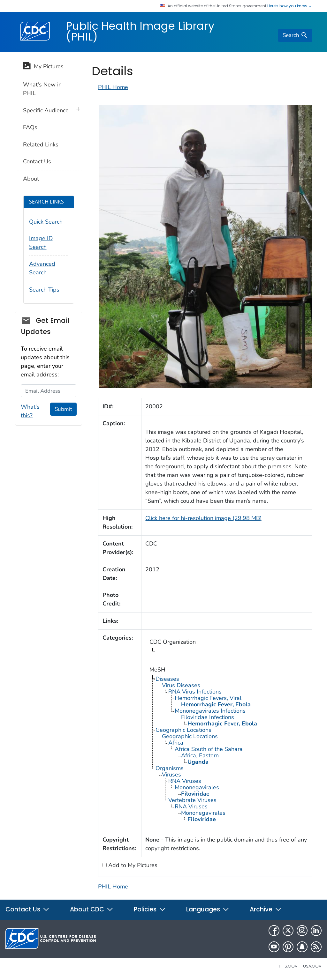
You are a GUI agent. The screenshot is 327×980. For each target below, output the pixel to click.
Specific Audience (46, 110)
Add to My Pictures (132, 865)
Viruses (171, 775)
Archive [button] (266, 909)
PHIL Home (113, 87)
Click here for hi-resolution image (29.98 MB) (204, 518)
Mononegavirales (197, 787)
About (31, 179)
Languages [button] (208, 909)
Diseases (167, 679)
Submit (63, 409)
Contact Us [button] (27, 909)
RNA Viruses (185, 781)
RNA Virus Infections (195, 692)
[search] (295, 35)
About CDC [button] (92, 909)
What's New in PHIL (42, 89)
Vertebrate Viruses (192, 800)
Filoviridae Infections (208, 717)
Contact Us (37, 161)
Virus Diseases (181, 685)
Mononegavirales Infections (210, 711)
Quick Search (46, 222)
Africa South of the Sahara (209, 749)
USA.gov (312, 966)
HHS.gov (288, 966)
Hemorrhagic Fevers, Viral (208, 698)
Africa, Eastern (200, 755)
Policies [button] (150, 909)
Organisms (170, 768)
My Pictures (43, 67)
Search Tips (44, 290)
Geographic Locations (183, 730)
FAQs (30, 127)
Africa (176, 743)
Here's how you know (290, 6)
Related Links (41, 145)
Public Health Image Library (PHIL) (140, 31)
